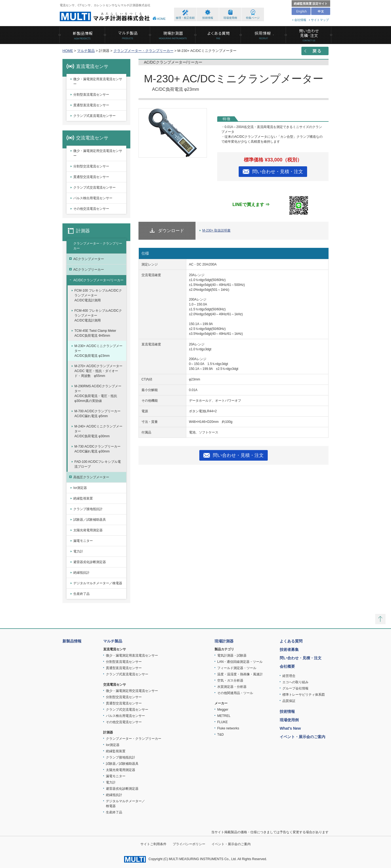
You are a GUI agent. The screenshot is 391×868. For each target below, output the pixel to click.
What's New (290, 728)
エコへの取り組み (295, 682)
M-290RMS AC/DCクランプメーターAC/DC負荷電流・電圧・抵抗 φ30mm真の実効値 (98, 394)
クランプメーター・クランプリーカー (144, 51)
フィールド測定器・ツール (237, 668)
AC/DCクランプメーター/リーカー (98, 280)
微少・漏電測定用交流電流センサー (98, 153)
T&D (220, 735)
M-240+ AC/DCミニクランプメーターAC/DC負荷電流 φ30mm (98, 431)
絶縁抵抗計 (81, 573)
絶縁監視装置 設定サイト (311, 4)
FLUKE (223, 722)
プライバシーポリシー (189, 844)
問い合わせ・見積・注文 (278, 172)
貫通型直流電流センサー (91, 105)
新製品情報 (72, 641)
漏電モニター (83, 541)
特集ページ (253, 18)
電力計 (78, 551)
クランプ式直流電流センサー (94, 116)
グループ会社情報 (295, 688)
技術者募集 (289, 650)
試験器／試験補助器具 (90, 520)
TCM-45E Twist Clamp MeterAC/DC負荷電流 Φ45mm (95, 333)
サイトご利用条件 (153, 844)
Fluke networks (228, 728)
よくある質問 (291, 641)
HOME (161, 19)
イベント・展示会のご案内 (302, 737)
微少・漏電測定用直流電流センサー (98, 82)
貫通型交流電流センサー (91, 177)
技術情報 (208, 18)
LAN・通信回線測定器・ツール (240, 662)
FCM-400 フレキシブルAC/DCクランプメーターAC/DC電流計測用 (98, 316)
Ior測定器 (80, 488)
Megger (223, 710)
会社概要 (287, 666)
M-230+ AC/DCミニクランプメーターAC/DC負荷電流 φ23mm (98, 351)
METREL (224, 716)
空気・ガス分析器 (230, 680)
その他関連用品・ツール (235, 693)
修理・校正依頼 (185, 18)
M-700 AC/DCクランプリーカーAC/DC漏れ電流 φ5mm (97, 414)
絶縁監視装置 (83, 498)
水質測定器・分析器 (232, 687)
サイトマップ (320, 20)
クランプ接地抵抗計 (88, 509)
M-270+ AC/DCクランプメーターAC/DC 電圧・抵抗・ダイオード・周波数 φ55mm (98, 371)
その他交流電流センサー (91, 209)
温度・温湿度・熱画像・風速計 (240, 674)
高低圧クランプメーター (91, 477)
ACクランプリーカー (89, 270)
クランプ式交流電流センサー (94, 188)
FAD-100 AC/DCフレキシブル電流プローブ (98, 464)
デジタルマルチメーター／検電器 (98, 583)
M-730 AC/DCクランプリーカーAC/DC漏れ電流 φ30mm (97, 449)
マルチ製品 (86, 51)
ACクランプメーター (89, 259)
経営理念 (289, 676)
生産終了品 (81, 594)
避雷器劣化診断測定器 (90, 562)
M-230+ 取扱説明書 (216, 230)
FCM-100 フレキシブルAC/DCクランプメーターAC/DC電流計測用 (98, 295)
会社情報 (300, 20)
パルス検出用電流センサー (93, 198)
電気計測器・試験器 (232, 655)
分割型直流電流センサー (91, 95)
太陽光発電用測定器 (88, 530)
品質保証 (289, 701)
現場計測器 (224, 641)
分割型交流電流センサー (91, 166)
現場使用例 (230, 18)
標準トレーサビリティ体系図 (304, 695)
